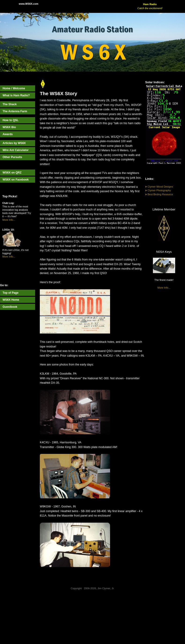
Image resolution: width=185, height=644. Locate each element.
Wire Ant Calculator (16, 150)
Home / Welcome (14, 88)
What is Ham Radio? (16, 95)
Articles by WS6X (14, 143)
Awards (8, 134)
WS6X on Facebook (16, 180)
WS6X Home (11, 300)
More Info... (9, 220)
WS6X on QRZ (12, 173)
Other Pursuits (12, 157)
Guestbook (10, 307)
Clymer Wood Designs (160, 187)
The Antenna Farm (15, 111)
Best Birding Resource (160, 194)
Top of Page (11, 293)
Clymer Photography (159, 190)
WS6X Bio (9, 127)
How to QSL (11, 120)
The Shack (10, 104)
